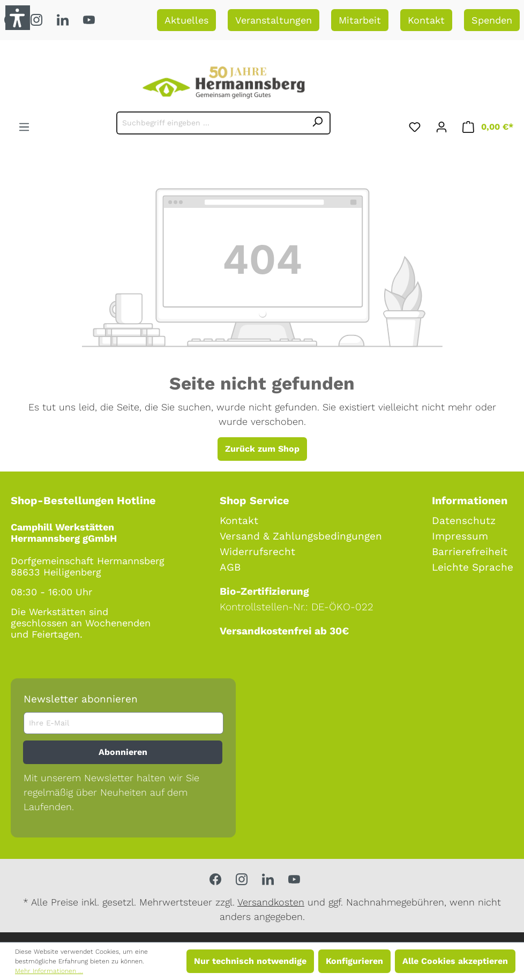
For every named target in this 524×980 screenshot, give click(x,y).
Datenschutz (464, 521)
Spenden (492, 20)
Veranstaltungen (274, 20)
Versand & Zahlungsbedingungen (301, 536)
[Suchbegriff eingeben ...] (211, 123)
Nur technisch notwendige (250, 961)
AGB (230, 567)
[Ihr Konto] (441, 125)
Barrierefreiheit (470, 552)
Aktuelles (186, 20)
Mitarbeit (360, 20)
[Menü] (24, 125)
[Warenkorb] (488, 125)
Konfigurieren (354, 961)
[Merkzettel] (415, 125)
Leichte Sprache (473, 567)
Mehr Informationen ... (49, 971)
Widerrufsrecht (257, 552)
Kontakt (426, 20)
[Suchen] (318, 123)
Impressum (460, 536)
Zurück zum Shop (262, 449)
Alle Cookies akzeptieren (455, 961)
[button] (18, 18)
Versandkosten (271, 902)
